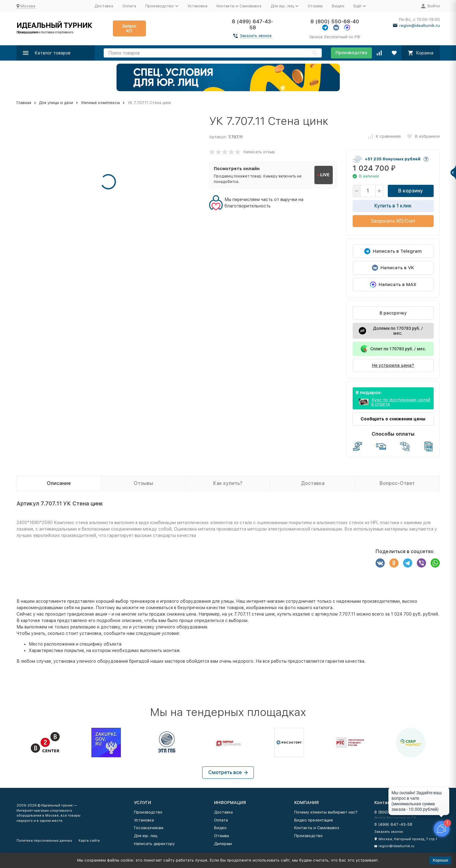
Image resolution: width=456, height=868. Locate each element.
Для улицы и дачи (56, 103)
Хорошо (440, 860)
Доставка (104, 6)
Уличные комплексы (100, 103)
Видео (338, 6)
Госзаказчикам (149, 828)
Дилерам (223, 844)
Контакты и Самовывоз (239, 6)
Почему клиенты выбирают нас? (326, 812)
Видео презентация (313, 820)
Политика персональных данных (44, 841)
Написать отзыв (259, 152)
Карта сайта (89, 841)
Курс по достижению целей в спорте (401, 402)
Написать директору (154, 844)
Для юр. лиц (146, 836)
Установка (197, 6)
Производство (351, 53)
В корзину (411, 191)
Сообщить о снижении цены (393, 419)
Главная (24, 103)
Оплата (129, 6)
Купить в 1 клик (393, 206)
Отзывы (315, 6)
